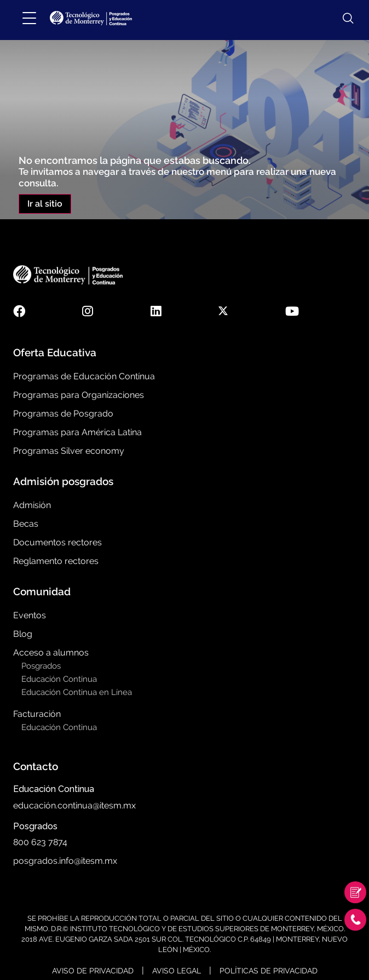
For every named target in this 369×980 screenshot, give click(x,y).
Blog (23, 634)
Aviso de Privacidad (93, 971)
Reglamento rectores (56, 561)
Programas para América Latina (77, 432)
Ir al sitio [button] (45, 204)
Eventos (30, 615)
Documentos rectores (57, 542)
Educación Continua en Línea (77, 692)
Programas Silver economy (69, 451)
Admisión (32, 505)
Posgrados (41, 666)
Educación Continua (59, 679)
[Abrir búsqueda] (343, 19)
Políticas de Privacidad (269, 971)
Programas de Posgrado (63, 414)
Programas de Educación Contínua (84, 376)
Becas (26, 524)
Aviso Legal (177, 971)
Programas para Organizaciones (79, 395)
